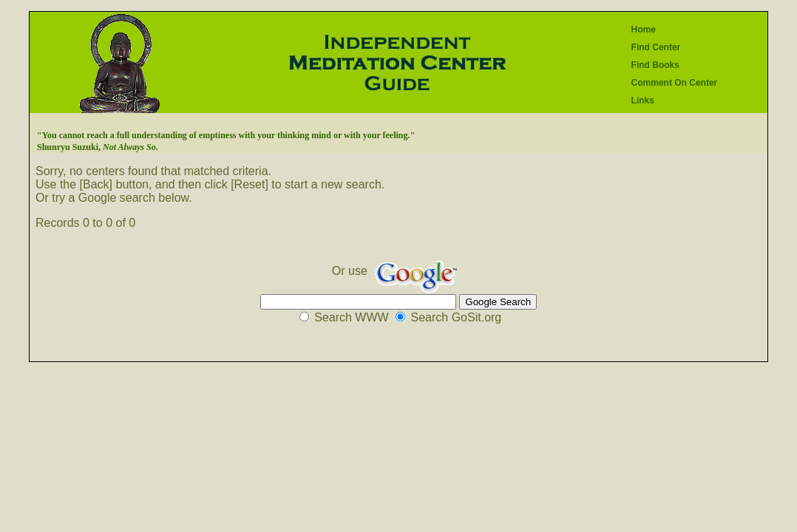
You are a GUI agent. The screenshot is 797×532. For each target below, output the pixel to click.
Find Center (656, 47)
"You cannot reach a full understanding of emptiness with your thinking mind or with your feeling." (226, 135)
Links (643, 100)
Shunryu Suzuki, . (98, 147)
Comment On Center (675, 83)
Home (644, 30)
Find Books (655, 65)
